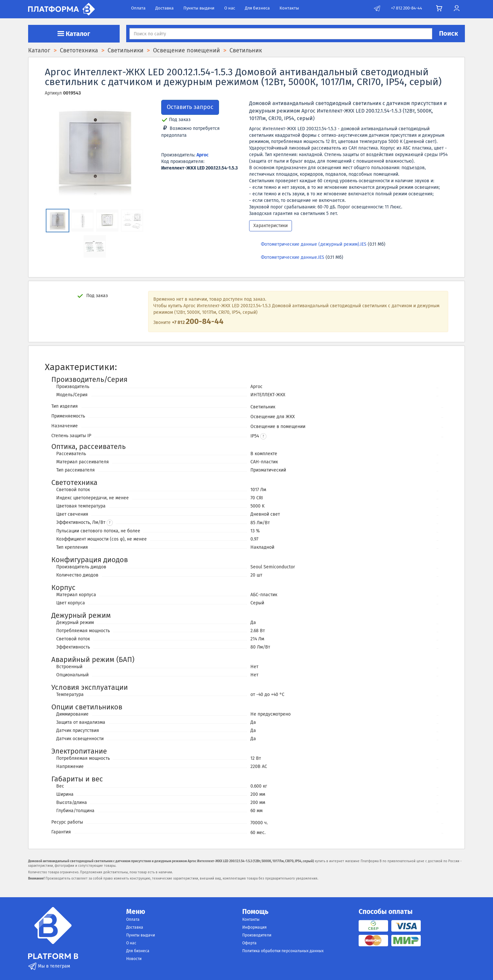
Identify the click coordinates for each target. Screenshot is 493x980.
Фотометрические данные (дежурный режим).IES (314, 244)
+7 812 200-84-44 (407, 8)
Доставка (164, 8)
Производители (257, 935)
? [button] (110, 523)
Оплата (138, 8)
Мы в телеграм (49, 966)
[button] (263, 436)
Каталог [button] (74, 34)
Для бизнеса (257, 8)
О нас (230, 8)
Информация (255, 927)
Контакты (289, 8)
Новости (134, 959)
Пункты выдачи (199, 8)
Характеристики (271, 226)
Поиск (449, 33)
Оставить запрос (190, 107)
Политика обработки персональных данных (283, 951)
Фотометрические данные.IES (293, 257)
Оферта (249, 943)
